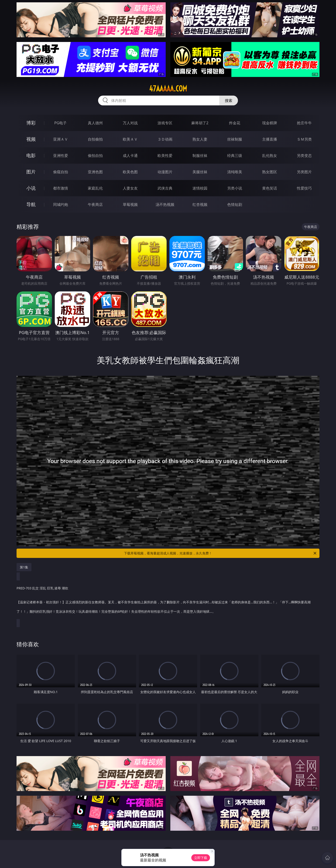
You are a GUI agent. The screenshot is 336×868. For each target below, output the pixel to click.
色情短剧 (235, 204)
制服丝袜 (200, 156)
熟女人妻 (200, 139)
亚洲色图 (95, 172)
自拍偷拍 (95, 139)
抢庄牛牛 (304, 123)
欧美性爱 (165, 156)
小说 (31, 188)
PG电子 (60, 123)
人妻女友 (130, 188)
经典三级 (235, 156)
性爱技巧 (304, 188)
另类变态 (304, 156)
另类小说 (235, 188)
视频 (31, 139)
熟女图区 (270, 172)
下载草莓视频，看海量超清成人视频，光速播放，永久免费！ (221, 553)
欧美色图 (130, 172)
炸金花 (235, 123)
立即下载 (201, 858)
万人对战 (130, 123)
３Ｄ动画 (165, 139)
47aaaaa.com (168, 89)
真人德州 (95, 123)
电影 (31, 155)
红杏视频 (200, 204)
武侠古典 (165, 188)
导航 (31, 204)
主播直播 (270, 139)
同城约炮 (61, 204)
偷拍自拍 (95, 156)
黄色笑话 (270, 188)
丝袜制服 (235, 139)
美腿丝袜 (200, 172)
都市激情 (61, 188)
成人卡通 (130, 156)
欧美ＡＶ (130, 139)
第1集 (24, 567)
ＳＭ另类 (304, 139)
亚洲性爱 (61, 156)
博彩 (31, 123)
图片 (31, 172)
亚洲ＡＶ (61, 139)
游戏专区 (165, 123)
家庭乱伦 (95, 188)
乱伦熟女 (270, 156)
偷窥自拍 (61, 172)
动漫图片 (165, 172)
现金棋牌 (270, 123)
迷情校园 (200, 188)
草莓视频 (130, 204)
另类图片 (304, 172)
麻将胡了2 (200, 123)
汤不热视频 (165, 204)
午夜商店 (95, 204)
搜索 (229, 100)
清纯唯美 (235, 172)
